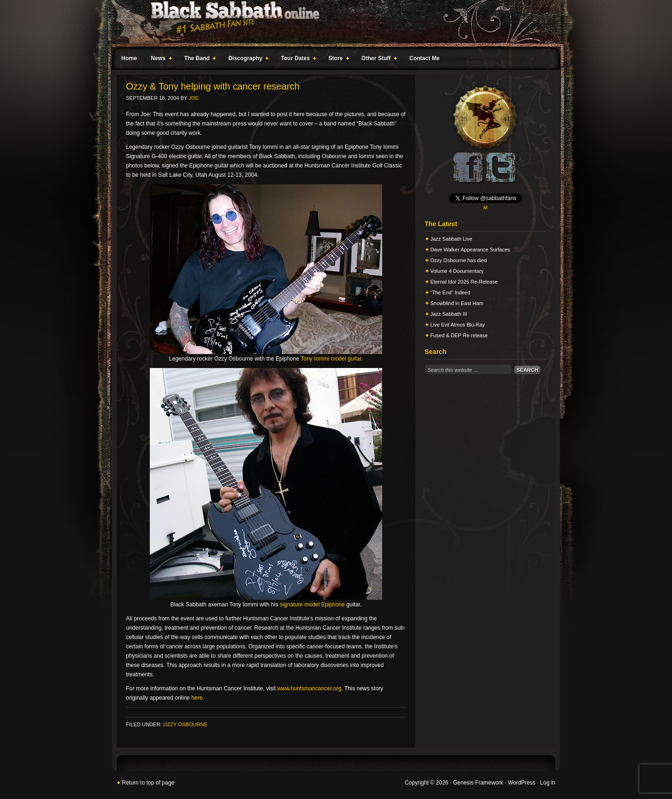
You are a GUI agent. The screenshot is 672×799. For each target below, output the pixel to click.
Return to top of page (148, 783)
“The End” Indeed (450, 292)
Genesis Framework (478, 783)
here (197, 698)
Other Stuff (378, 60)
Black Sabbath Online (331, 23)
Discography (246, 60)
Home (129, 58)
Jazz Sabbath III (449, 314)
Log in (548, 783)
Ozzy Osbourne (185, 724)
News (159, 60)
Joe (193, 98)
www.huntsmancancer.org (309, 688)
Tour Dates (297, 60)
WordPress (521, 783)
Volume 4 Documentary (457, 271)
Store (337, 60)
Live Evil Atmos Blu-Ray (458, 325)
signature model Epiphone (312, 604)
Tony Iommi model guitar (331, 359)
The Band (198, 60)
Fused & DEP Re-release (459, 335)
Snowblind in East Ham (457, 303)
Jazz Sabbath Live (451, 239)
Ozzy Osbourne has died (458, 260)
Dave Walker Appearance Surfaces (470, 250)
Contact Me (424, 58)
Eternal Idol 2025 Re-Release (464, 282)
